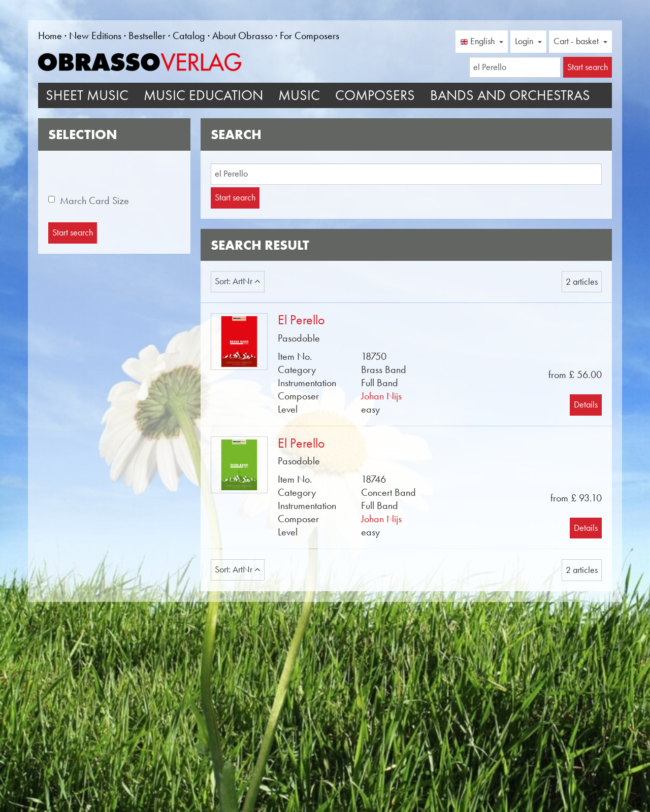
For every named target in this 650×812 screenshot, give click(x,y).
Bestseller (147, 36)
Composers (375, 95)
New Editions (95, 36)
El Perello (301, 320)
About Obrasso (242, 36)
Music (299, 95)
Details (586, 404)
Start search (235, 197)
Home (50, 36)
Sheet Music (87, 95)
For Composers (310, 36)
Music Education (203, 95)
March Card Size (94, 200)
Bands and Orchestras (510, 95)
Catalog (189, 36)
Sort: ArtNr (238, 281)
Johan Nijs (381, 396)
